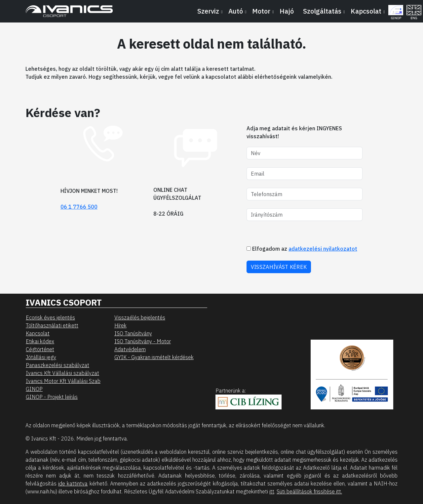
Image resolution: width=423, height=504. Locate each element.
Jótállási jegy (41, 357)
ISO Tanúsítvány (133, 333)
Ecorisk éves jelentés (50, 317)
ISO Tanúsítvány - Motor (143, 341)
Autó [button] (236, 11)
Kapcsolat (38, 333)
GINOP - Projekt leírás (52, 397)
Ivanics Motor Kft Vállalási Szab (63, 381)
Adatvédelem (130, 349)
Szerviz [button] (208, 11)
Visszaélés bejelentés (140, 317)
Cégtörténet (40, 349)
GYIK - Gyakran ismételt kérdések (154, 357)
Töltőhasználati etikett (52, 325)
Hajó (287, 11)
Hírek (120, 325)
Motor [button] (261, 11)
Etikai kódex (40, 341)
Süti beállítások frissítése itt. (309, 491)
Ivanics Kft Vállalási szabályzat (62, 373)
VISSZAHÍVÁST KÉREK (279, 267)
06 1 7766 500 (79, 207)
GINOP (34, 389)
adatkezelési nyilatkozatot (323, 249)
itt (272, 491)
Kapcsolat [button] (366, 11)
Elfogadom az (302, 249)
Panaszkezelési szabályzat (58, 365)
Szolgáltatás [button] (322, 11)
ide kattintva (73, 483)
